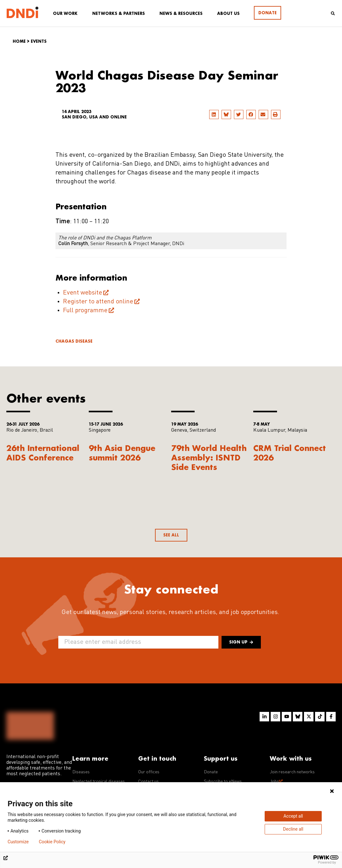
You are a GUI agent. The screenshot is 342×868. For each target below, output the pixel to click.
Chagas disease (74, 341)
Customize (18, 842)
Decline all (293, 829)
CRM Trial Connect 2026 (290, 453)
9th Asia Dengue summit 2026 (122, 453)
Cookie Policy (52, 842)
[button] (214, 114)
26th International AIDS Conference (43, 453)
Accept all (293, 816)
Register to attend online (98, 302)
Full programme (85, 311)
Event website (83, 293)
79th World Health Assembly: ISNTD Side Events (209, 457)
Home (19, 41)
